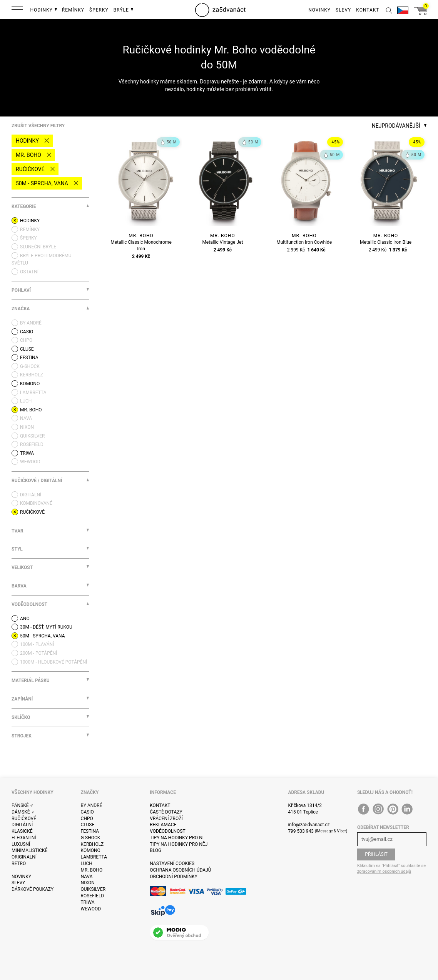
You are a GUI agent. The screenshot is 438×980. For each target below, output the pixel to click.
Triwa (88, 902)
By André (92, 805)
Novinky (21, 877)
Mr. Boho (28, 155)
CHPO (87, 819)
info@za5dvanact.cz (309, 825)
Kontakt (160, 805)
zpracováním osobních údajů (384, 871)
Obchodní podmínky (174, 877)
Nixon (88, 883)
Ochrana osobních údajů (180, 870)
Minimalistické (29, 850)
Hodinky (27, 141)
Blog (155, 850)
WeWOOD (91, 909)
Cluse (88, 825)
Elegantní (24, 838)
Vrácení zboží (166, 819)
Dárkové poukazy (33, 889)
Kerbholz (92, 844)
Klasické (22, 831)
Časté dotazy (166, 812)
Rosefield (93, 896)
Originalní (24, 857)
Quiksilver (93, 889)
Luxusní (21, 844)
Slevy (18, 883)
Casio (87, 812)
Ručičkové (30, 169)
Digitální (22, 825)
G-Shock (91, 838)
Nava (87, 877)
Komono (91, 850)
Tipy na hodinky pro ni (177, 838)
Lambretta (94, 857)
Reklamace (163, 825)
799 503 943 (301, 831)
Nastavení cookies (172, 864)
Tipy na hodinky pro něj (179, 844)
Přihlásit (376, 854)
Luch (87, 864)
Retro (19, 864)
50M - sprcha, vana (42, 183)
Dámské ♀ (23, 812)
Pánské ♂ (23, 805)
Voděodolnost (167, 831)
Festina (90, 831)
